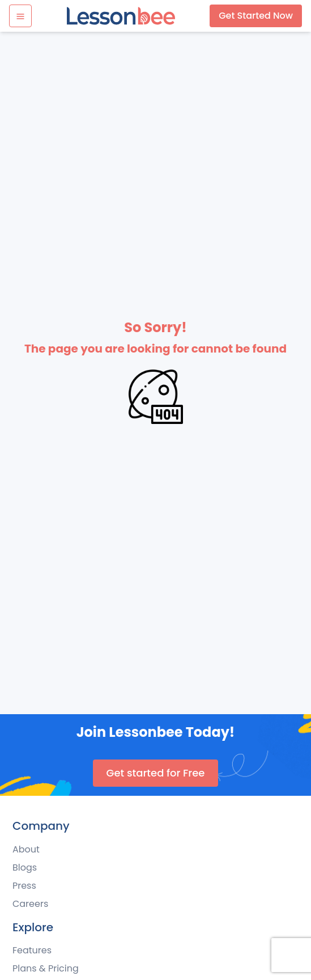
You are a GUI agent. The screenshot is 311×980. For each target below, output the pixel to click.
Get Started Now (256, 16)
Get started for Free (156, 773)
